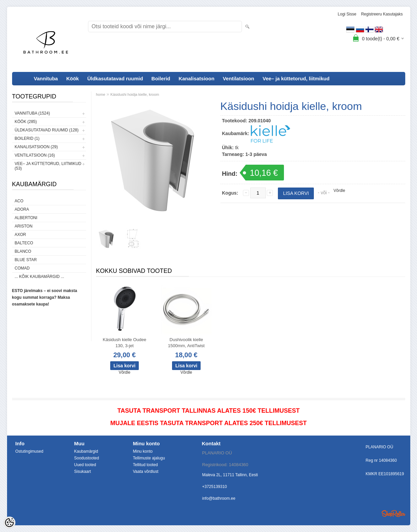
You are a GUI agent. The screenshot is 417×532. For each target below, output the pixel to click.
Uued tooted (85, 465)
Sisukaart (83, 472)
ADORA (22, 209)
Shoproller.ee (393, 514)
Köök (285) (26, 122)
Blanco (23, 251)
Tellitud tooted (145, 465)
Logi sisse (347, 14)
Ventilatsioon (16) (35, 155)
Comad (22, 268)
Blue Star (26, 260)
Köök (73, 78)
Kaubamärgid (86, 451)
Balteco (24, 243)
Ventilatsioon (238, 78)
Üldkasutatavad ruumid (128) (47, 130)
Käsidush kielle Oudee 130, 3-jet (124, 343)
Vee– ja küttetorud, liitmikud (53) (48, 166)
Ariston (24, 226)
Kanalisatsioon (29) (36, 147)
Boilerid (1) (27, 138)
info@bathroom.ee (219, 498)
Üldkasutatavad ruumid (115, 78)
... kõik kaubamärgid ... (39, 277)
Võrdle (340, 191)
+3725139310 (215, 487)
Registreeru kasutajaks (382, 14)
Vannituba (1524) (32, 113)
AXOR (20, 235)
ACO (19, 201)
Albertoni (26, 218)
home (101, 94)
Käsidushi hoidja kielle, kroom (135, 94)
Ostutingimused (29, 451)
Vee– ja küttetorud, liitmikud (296, 78)
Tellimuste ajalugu (149, 458)
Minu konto (143, 451)
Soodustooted (87, 458)
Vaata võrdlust (146, 472)
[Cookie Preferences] (9, 523)
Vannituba (46, 78)
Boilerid (161, 78)
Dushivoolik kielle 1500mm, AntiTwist (186, 343)
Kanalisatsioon (196, 78)
